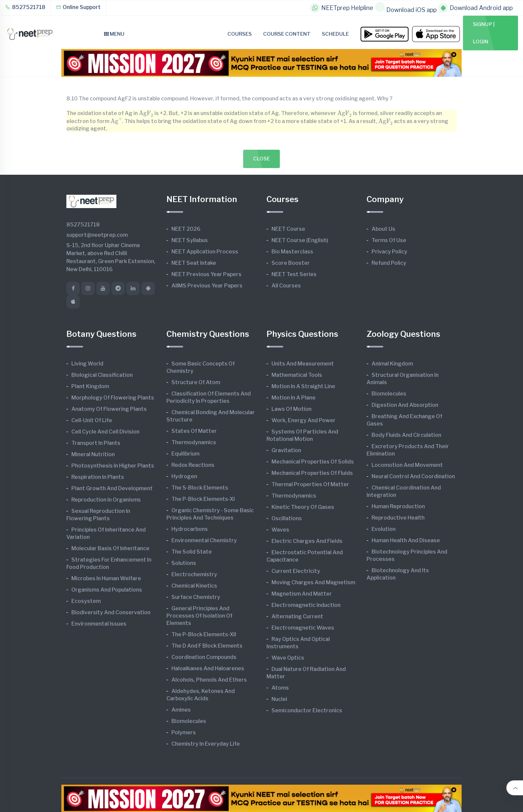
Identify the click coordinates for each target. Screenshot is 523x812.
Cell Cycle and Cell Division (105, 432)
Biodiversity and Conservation (111, 612)
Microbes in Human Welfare (106, 578)
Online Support (78, 7)
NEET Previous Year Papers (206, 274)
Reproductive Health (398, 518)
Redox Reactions (193, 465)
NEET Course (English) (300, 240)
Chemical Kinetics (194, 586)
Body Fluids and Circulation (406, 435)
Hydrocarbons (190, 529)
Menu (114, 34)
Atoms (280, 688)
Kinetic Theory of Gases (303, 507)
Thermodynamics (194, 442)
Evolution (384, 529)
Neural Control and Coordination (413, 476)
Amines (181, 710)
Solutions (184, 563)
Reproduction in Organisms (106, 500)
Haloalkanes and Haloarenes (208, 668)
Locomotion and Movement (407, 465)
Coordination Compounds (204, 657)
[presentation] (146, 113)
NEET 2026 (186, 229)
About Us (383, 229)
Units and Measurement (303, 364)
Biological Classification (102, 375)
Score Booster (291, 263)
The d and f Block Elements (207, 646)
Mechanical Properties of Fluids (312, 473)
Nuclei (279, 699)
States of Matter (194, 431)
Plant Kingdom (90, 386)
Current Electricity (296, 571)
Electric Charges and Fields (307, 541)
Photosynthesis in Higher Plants (113, 466)
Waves (280, 530)
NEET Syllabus (190, 240)
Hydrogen (184, 476)
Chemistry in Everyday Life (206, 744)
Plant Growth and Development (112, 488)
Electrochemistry (194, 574)
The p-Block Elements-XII (204, 634)
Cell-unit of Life (92, 420)
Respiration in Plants (98, 477)
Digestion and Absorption (405, 405)
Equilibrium (185, 454)
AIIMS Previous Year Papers (207, 286)
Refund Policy (389, 263)
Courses (240, 34)
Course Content (287, 34)
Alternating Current (297, 616)
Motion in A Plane (294, 398)
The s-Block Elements (200, 488)
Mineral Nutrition (93, 454)
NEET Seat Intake (194, 263)
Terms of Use (389, 240)
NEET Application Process (205, 252)
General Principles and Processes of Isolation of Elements (199, 616)
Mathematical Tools (297, 375)
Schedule (335, 34)
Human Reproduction (398, 506)
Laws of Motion (292, 409)
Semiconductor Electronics (307, 710)
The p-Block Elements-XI (203, 499)
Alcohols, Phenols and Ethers (209, 680)
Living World (87, 364)
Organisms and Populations (107, 590)
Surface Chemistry (196, 597)
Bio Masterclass (292, 252)
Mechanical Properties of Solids (313, 462)
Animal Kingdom (392, 364)
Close (262, 159)
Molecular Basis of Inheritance (110, 548)
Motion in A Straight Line (303, 386)
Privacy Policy (389, 252)
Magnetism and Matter (302, 594)
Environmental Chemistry (204, 540)
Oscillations (287, 518)
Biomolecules (189, 721)
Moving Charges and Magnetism (313, 582)
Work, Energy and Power (304, 420)
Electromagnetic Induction (306, 605)
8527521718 (25, 7)
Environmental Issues (99, 624)
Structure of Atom (196, 382)
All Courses (286, 286)
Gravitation (286, 450)
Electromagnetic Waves (303, 628)
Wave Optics (288, 658)
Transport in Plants (96, 443)
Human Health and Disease (406, 540)
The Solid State (192, 552)
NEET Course (288, 229)
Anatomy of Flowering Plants (109, 409)
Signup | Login (484, 33)
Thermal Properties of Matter (310, 484)
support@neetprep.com (97, 235)
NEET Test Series (294, 274)
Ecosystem (86, 601)
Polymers (184, 732)
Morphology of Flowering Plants (113, 398)
